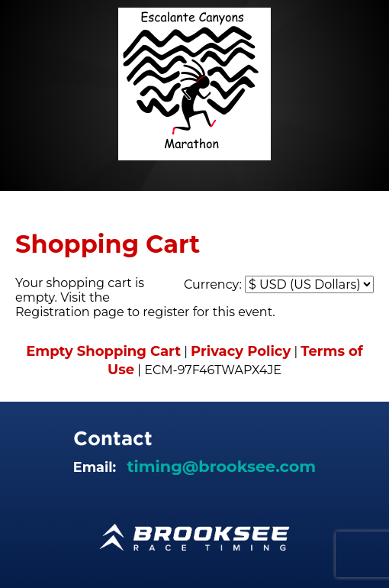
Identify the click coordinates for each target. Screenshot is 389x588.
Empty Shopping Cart (103, 351)
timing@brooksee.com (221, 466)
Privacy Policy (241, 351)
